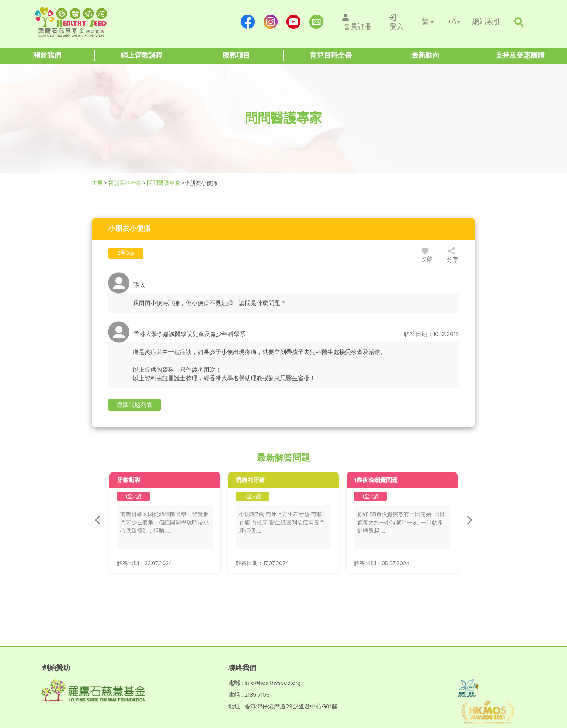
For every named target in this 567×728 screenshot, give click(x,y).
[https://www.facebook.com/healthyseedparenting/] (248, 22)
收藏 (427, 256)
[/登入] (397, 22)
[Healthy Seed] (82, 22)
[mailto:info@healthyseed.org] (316, 22)
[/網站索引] (486, 22)
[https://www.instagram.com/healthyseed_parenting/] (271, 22)
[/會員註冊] (358, 22)
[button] (135, 405)
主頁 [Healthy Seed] (98, 183)
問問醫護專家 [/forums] (164, 183)
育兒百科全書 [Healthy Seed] (125, 183)
